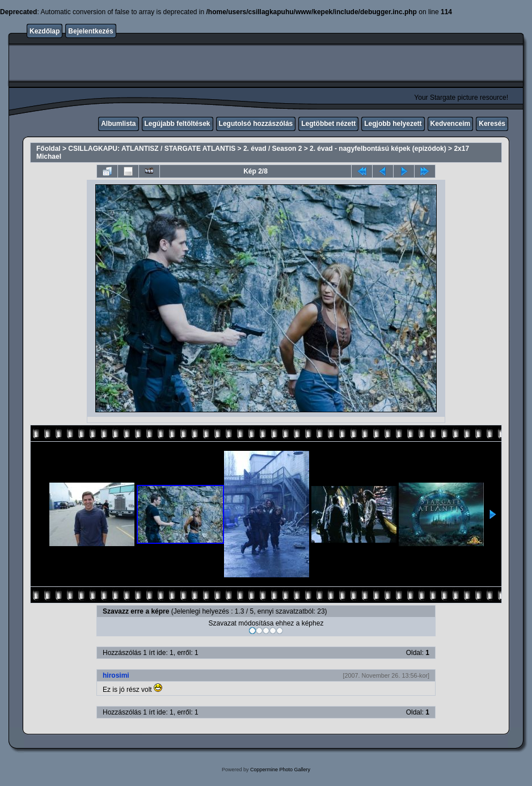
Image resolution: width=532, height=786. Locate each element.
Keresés (492, 124)
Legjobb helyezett (393, 124)
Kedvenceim (451, 124)
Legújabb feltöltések (178, 124)
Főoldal (48, 149)
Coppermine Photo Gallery (280, 770)
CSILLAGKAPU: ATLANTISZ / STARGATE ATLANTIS (152, 149)
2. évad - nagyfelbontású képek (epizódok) (378, 149)
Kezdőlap (45, 31)
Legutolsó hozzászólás (256, 124)
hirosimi (116, 675)
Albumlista (118, 124)
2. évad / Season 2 (273, 149)
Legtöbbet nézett (328, 124)
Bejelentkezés (90, 31)
